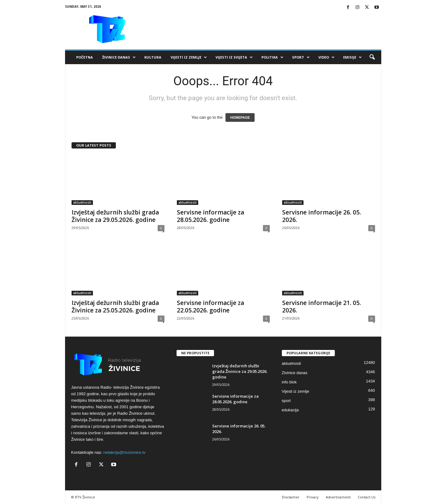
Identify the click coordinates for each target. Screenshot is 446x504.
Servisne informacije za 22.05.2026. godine (210, 307)
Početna (85, 57)
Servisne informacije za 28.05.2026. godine (210, 216)
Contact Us (367, 497)
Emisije (352, 57)
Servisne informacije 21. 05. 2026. (321, 307)
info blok (289, 382)
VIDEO (326, 57)
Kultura (153, 57)
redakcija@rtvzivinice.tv (125, 452)
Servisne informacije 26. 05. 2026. (321, 216)
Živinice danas (119, 57)
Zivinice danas (295, 373)
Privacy (313, 497)
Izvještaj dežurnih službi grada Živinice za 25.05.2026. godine (115, 307)
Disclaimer (291, 497)
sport (286, 401)
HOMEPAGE (240, 117)
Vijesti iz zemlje (189, 57)
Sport (301, 57)
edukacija (290, 410)
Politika (272, 57)
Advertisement (338, 497)
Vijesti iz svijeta (234, 57)
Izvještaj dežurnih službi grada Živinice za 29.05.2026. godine (115, 216)
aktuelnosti (82, 202)
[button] (372, 57)
